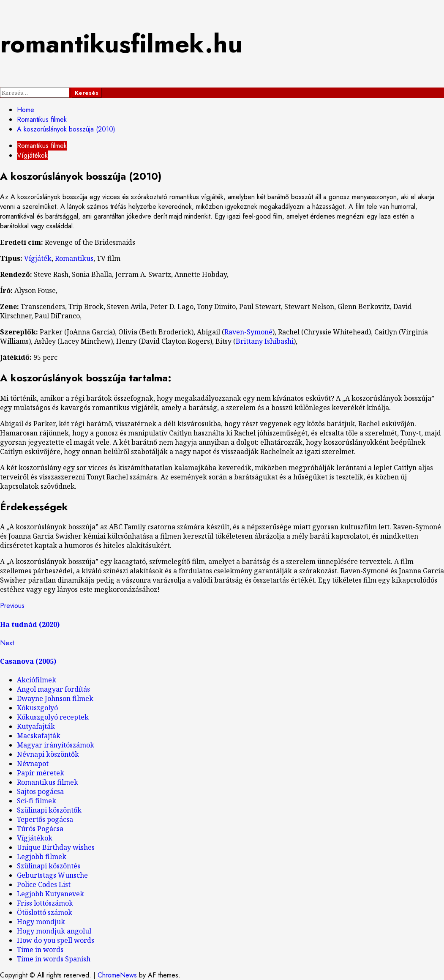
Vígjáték (38, 258)
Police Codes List (44, 884)
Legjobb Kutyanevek (50, 894)
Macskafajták (39, 736)
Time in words (40, 950)
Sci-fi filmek (37, 801)
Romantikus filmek (42, 146)
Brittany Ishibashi (265, 341)
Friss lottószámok (45, 903)
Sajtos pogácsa (40, 791)
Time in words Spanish (54, 959)
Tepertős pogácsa (45, 819)
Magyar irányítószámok (56, 745)
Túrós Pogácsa (40, 829)
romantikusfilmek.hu (121, 44)
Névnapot (33, 764)
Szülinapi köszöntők (49, 810)
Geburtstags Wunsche (52, 875)
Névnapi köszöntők (48, 754)
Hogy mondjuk (41, 922)
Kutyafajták (36, 726)
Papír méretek (41, 773)
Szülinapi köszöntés (49, 866)
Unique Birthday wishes (56, 847)
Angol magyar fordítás (53, 689)
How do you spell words (56, 940)
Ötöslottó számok (45, 912)
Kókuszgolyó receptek (53, 717)
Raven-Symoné (248, 332)
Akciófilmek (37, 680)
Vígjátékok (32, 155)
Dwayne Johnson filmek (55, 698)
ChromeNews (117, 975)
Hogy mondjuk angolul (54, 931)
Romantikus (74, 258)
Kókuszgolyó (37, 708)
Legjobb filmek (42, 857)
